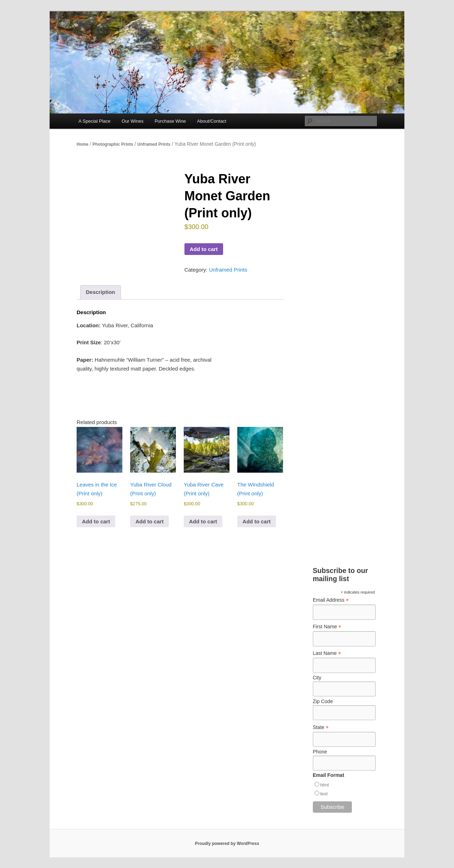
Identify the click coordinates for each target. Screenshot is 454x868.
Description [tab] (101, 292)
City (317, 678)
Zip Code (323, 701)
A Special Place (94, 121)
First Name (327, 627)
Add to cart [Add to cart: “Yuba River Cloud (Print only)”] (150, 521)
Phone (320, 752)
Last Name (327, 653)
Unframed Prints (154, 144)
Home (82, 144)
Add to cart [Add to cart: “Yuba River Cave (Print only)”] (203, 521)
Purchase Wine (170, 121)
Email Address (331, 600)
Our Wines (132, 121)
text (324, 794)
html (325, 785)
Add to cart (204, 249)
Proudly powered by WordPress (227, 844)
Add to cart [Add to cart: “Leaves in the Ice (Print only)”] (96, 521)
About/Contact (212, 121)
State (321, 727)
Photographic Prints (113, 144)
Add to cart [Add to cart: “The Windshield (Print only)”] (257, 521)
